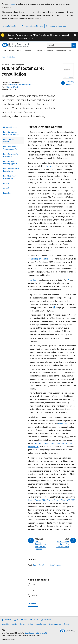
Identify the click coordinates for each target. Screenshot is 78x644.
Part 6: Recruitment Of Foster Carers (11, 170)
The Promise (48, 166)
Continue (33, 604)
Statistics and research (45, 51)
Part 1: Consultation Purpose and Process (11, 133)
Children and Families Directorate (20, 85)
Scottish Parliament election (20, 35)
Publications (29, 51)
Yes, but (35, 596)
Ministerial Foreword (11, 127)
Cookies (30, 624)
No (33, 590)
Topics (11, 51)
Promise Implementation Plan (40, 259)
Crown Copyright (41, 624)
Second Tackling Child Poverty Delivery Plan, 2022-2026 (51, 500)
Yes (33, 584)
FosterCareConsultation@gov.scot (48, 565)
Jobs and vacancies (55, 624)
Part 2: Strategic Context (9, 141)
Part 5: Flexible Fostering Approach (10, 163)
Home (4, 57)
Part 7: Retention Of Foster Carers (10, 177)
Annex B (6, 188)
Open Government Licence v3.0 (36, 633)
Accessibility (6, 624)
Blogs (71, 51)
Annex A (6, 183)
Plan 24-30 (63, 424)
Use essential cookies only (33, 26)
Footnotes (7, 193)
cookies (12, 4)
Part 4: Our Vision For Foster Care (11, 155)
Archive (15, 624)
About (4, 51)
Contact (22, 624)
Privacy (67, 624)
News (19, 51)
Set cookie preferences (56, 26)
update (33, 280)
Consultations (61, 51)
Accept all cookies (10, 26)
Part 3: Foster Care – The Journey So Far (11, 148)
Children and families (12, 87)
